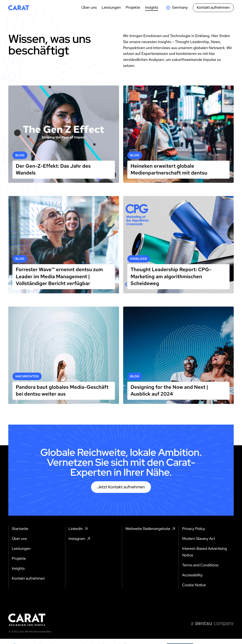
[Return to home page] (19, 8)
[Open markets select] (177, 8)
